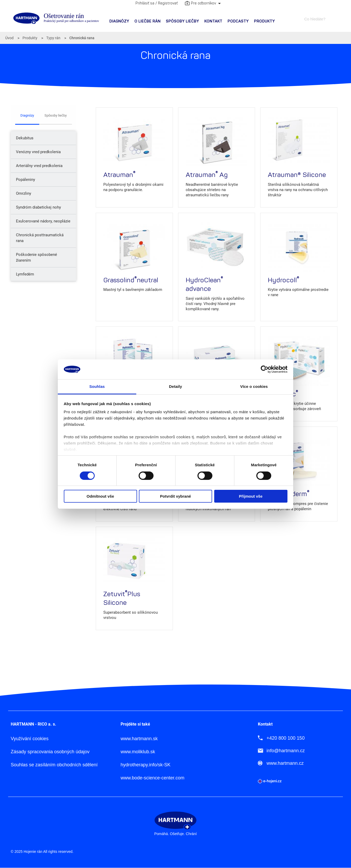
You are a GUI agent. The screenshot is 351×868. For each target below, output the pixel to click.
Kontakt (213, 21)
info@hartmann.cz (286, 751)
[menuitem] (119, 21)
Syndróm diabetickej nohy (38, 207)
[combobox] (317, 19)
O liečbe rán (148, 21)
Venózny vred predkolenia (38, 152)
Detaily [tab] (175, 386)
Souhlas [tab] (97, 386)
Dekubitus (25, 138)
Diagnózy (119, 21)
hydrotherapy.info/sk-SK (146, 765)
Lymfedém (25, 274)
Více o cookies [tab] (254, 386)
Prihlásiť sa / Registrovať (157, 3)
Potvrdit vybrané (175, 496)
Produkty (264, 21)
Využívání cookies (30, 739)
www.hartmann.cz (285, 763)
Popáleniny (26, 180)
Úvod (9, 38)
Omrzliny (24, 193)
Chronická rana (82, 38)
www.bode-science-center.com (152, 778)
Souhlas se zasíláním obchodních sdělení (54, 765)
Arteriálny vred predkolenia (39, 166)
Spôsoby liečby (182, 21)
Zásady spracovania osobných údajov (50, 752)
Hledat (336, 19)
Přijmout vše (251, 496)
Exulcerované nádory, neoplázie (43, 221)
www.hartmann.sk (139, 739)
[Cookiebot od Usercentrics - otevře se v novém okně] (265, 369)
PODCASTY (238, 21)
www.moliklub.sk (138, 752)
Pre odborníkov (200, 4)
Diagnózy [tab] (27, 115)
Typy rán (53, 38)
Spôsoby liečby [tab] (56, 115)
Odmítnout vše (100, 496)
